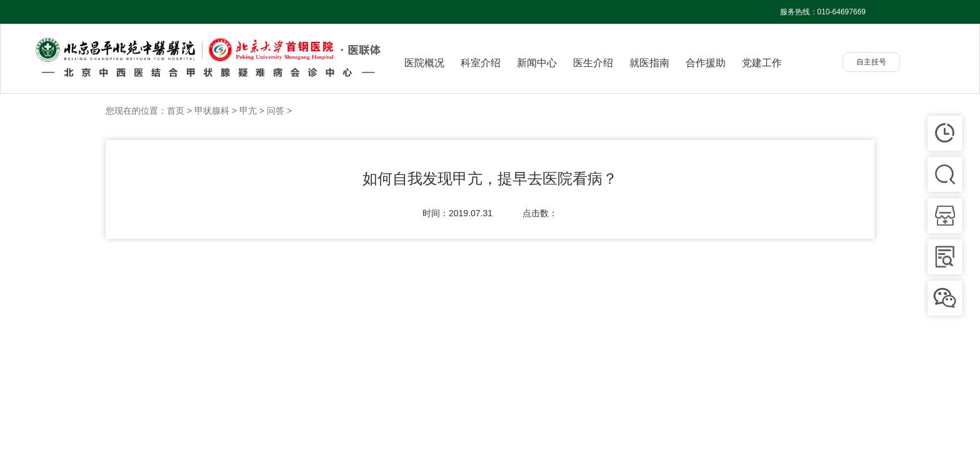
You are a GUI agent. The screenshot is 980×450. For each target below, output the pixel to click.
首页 (176, 111)
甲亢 (248, 111)
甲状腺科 (212, 111)
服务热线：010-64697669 (823, 12)
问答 (276, 111)
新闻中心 (537, 63)
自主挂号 (871, 62)
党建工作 (762, 63)
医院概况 (424, 63)
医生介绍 (593, 63)
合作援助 (706, 63)
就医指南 (649, 63)
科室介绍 (481, 63)
